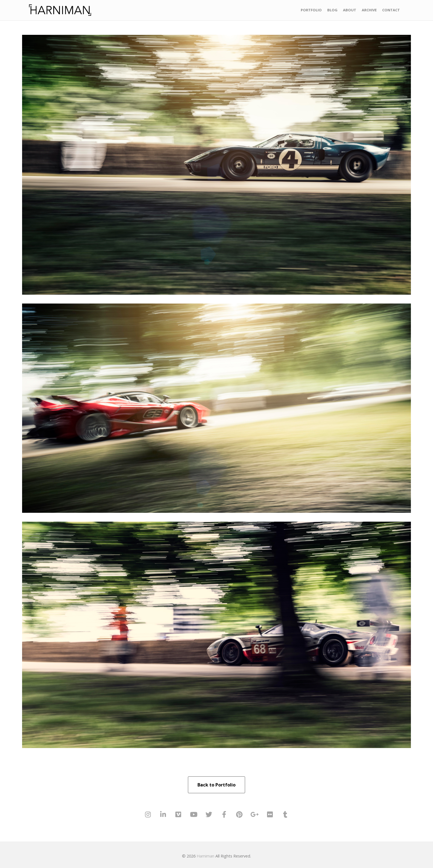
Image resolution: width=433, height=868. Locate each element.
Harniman (205, 856)
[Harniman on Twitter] (209, 815)
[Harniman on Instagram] (148, 815)
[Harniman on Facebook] (224, 815)
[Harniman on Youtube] (194, 815)
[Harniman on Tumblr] (285, 815)
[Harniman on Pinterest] (239, 815)
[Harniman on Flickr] (270, 815)
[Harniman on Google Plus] (255, 815)
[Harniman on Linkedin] (163, 815)
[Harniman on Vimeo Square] (178, 815)
